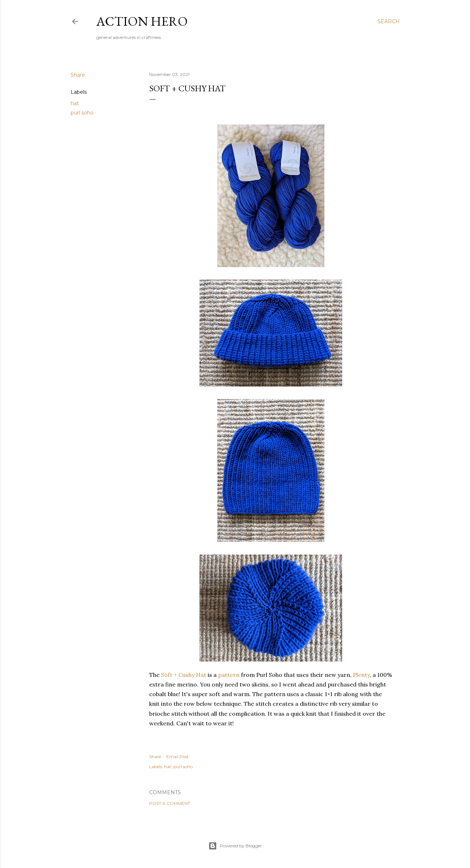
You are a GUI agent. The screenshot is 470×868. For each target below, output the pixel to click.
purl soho (82, 113)
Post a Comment (170, 803)
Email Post (178, 757)
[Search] (389, 21)
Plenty (361, 675)
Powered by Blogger (235, 846)
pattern (229, 675)
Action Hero (142, 21)
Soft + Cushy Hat (184, 675)
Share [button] (78, 75)
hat (75, 103)
